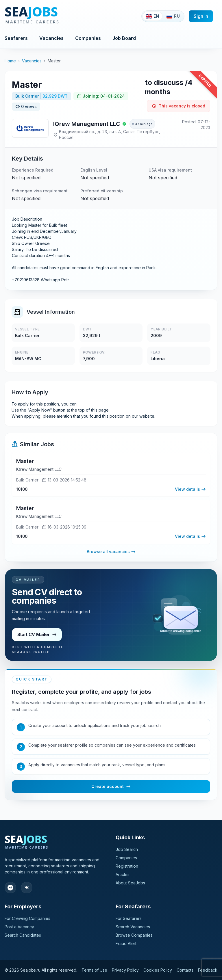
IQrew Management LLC (87, 124)
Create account (111, 787)
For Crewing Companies (27, 918)
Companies (88, 38)
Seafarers (16, 38)
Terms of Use (94, 970)
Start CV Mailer (37, 635)
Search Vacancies (133, 927)
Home (10, 61)
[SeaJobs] (51, 16)
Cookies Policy (158, 970)
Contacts (185, 970)
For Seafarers (129, 918)
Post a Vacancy (19, 927)
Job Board (124, 38)
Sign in (201, 16)
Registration (127, 866)
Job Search (127, 849)
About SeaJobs (130, 883)
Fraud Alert (126, 943)
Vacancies (51, 38)
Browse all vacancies (111, 552)
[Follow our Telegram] (10, 888)
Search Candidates (23, 935)
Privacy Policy (125, 970)
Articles (123, 874)
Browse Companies (134, 935)
